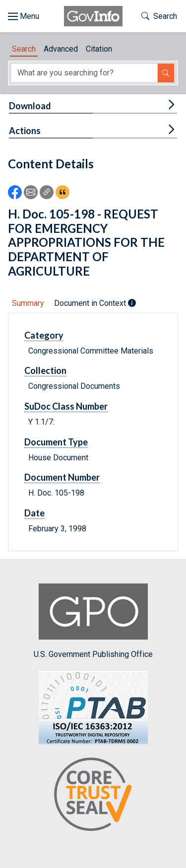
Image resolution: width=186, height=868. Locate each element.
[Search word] (84, 73)
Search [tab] (24, 49)
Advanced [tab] (61, 49)
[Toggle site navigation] (24, 16)
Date (34, 513)
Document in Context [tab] (95, 303)
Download (30, 106)
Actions (25, 131)
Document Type (56, 442)
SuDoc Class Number (66, 406)
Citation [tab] (99, 49)
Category (44, 335)
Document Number (62, 477)
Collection (45, 370)
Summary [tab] (28, 303)
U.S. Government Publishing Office (93, 621)
